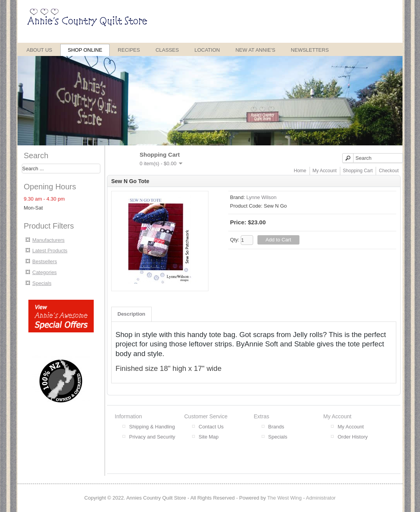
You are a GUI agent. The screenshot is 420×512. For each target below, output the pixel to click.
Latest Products (50, 251)
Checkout (389, 171)
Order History (353, 437)
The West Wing (284, 498)
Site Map (209, 437)
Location (207, 50)
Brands (276, 427)
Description (131, 314)
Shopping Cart (358, 171)
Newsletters (310, 50)
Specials (42, 283)
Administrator (321, 498)
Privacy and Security (152, 437)
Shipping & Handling (152, 427)
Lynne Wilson (261, 197)
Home (300, 171)
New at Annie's (255, 50)
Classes (167, 50)
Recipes (129, 50)
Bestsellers (45, 261)
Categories (45, 272)
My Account (325, 171)
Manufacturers (48, 240)
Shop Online (85, 50)
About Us (39, 50)
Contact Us (211, 427)
